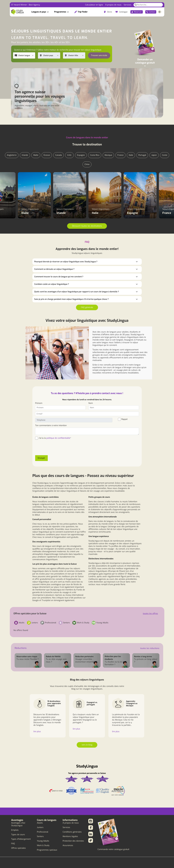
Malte (36, 155)
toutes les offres (150, 614)
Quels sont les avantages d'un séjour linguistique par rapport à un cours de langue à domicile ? (77, 292)
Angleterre (12, 155)
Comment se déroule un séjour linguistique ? (54, 269)
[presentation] (53, 449)
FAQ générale (87, 307)
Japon (154, 155)
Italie (131, 155)
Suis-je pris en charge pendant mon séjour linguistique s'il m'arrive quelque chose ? (71, 299)
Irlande (25, 155)
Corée (165, 155)
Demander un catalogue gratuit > (145, 63)
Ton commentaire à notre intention (51, 425)
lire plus (37, 731)
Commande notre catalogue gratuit (113, 849)
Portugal (142, 155)
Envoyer (41, 458)
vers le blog (87, 745)
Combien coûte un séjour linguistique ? (52, 284)
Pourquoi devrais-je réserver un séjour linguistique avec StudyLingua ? (66, 262)
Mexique (108, 155)
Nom (91, 403)
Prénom (39, 403)
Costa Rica (95, 155)
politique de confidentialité (58, 438)
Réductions (21, 648)
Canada (59, 155)
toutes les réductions (150, 648)
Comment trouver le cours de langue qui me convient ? (59, 277)
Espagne (81, 155)
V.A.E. (69, 155)
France (120, 155)
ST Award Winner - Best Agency (26, 5)
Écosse (47, 155)
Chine (87, 164)
